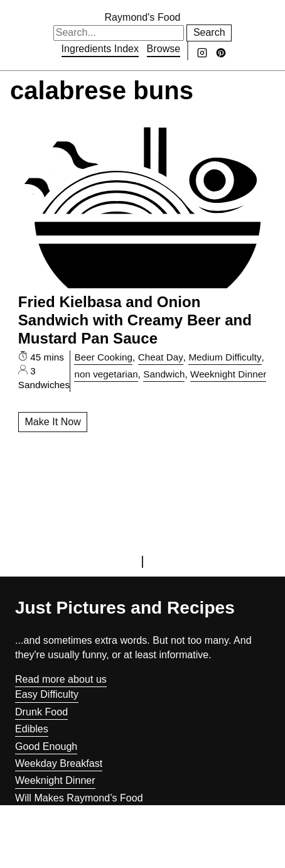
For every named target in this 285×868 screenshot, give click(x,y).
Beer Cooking (103, 357)
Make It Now (52, 422)
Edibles (32, 729)
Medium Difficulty (225, 357)
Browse (164, 49)
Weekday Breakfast (59, 763)
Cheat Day (161, 357)
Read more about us (61, 679)
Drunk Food (41, 712)
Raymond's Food (142, 17)
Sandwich (164, 374)
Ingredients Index (100, 49)
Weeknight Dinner (228, 374)
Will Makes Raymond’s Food (79, 798)
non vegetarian (106, 374)
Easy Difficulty (47, 694)
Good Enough (46, 746)
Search (209, 32)
